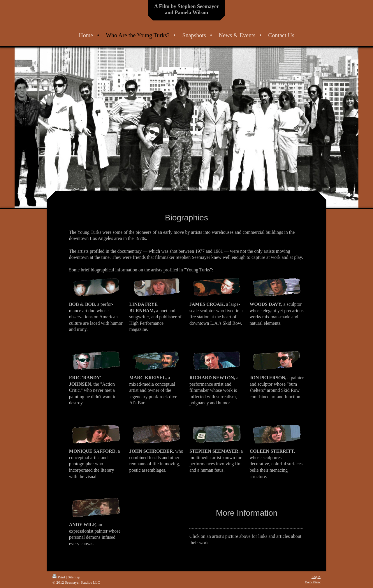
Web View (313, 582)
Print (59, 577)
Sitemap (74, 577)
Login (316, 577)
